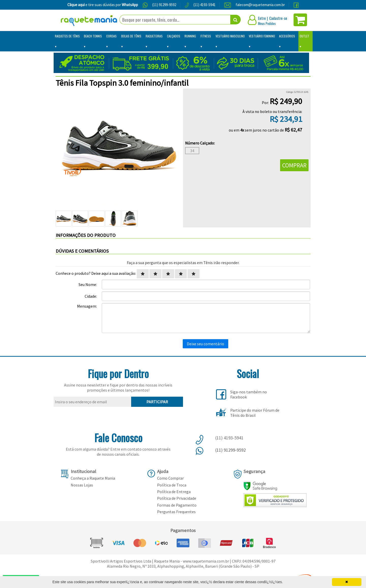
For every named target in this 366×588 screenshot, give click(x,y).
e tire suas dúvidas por (103, 5)
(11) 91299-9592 (164, 5)
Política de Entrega (174, 492)
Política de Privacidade (177, 498)
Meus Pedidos (267, 23)
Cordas (111, 36)
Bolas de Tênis (131, 36)
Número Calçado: (200, 143)
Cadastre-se (278, 18)
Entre (262, 18)
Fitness (206, 36)
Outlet (304, 36)
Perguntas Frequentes (176, 512)
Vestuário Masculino (230, 36)
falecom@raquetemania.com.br (260, 5)
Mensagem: (87, 306)
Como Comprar (170, 478)
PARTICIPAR (157, 402)
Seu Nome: (88, 284)
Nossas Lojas (82, 485)
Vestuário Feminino (262, 36)
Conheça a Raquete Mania (93, 478)
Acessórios (287, 36)
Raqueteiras (154, 36)
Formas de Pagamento (177, 505)
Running (190, 36)
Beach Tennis (93, 36)
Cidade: (91, 296)
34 (192, 151)
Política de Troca (172, 485)
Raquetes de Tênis (67, 36)
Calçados (174, 36)
